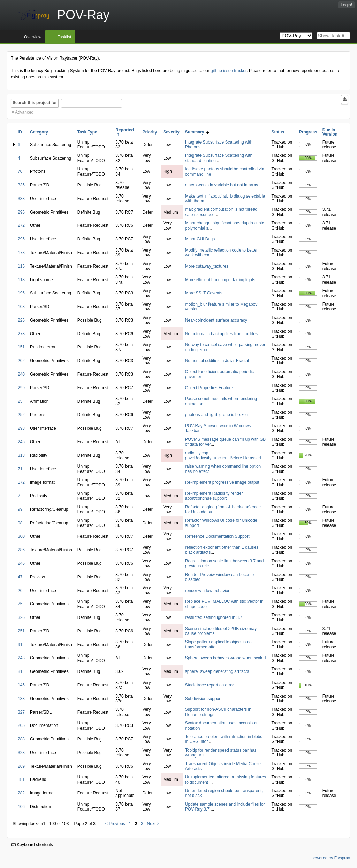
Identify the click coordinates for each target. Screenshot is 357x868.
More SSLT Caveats (204, 293)
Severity (171, 132)
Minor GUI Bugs (200, 239)
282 (21, 793)
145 (21, 685)
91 (20, 645)
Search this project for (35, 103)
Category (39, 132)
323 (21, 753)
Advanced (24, 112)
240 (21, 374)
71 (20, 469)
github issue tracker (229, 71)
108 (21, 307)
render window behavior (207, 591)
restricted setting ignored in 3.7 (214, 617)
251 (21, 631)
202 (21, 361)
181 (21, 779)
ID (20, 132)
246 (21, 563)
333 (21, 199)
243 (21, 658)
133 (21, 699)
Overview (33, 37)
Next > (153, 824)
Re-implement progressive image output (222, 482)
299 (21, 388)
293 (21, 428)
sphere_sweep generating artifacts (217, 671)
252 (21, 415)
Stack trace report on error (210, 685)
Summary (197, 132)
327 (21, 712)
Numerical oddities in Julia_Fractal (217, 361)
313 (21, 455)
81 (20, 671)
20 (20, 591)
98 (20, 523)
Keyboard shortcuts (32, 845)
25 (20, 401)
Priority (150, 132)
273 (21, 334)
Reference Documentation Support (217, 536)
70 (20, 171)
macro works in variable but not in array (222, 185)
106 (21, 807)
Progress (308, 132)
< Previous (115, 824)
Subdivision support (203, 699)
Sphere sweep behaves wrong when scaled (225, 658)
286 (21, 550)
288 (21, 739)
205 (21, 725)
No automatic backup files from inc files (221, 334)
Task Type (87, 132)
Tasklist (64, 37)
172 (21, 482)
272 (21, 225)
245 (21, 442)
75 (20, 604)
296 (21, 212)
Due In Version (330, 132)
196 (21, 293)
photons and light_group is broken (217, 415)
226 (21, 320)
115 (21, 266)
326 (21, 617)
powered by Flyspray (331, 858)
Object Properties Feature (209, 388)
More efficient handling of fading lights (220, 280)
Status (278, 132)
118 (21, 280)
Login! (346, 5)
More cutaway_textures (207, 266)
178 (21, 253)
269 (21, 766)
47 (20, 577)
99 (20, 509)
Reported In (125, 132)
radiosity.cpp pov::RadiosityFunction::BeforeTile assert (223, 455)
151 (21, 347)
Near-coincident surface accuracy (216, 320)
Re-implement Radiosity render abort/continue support (214, 496)
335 (21, 185)
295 (21, 239)
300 (21, 536)
